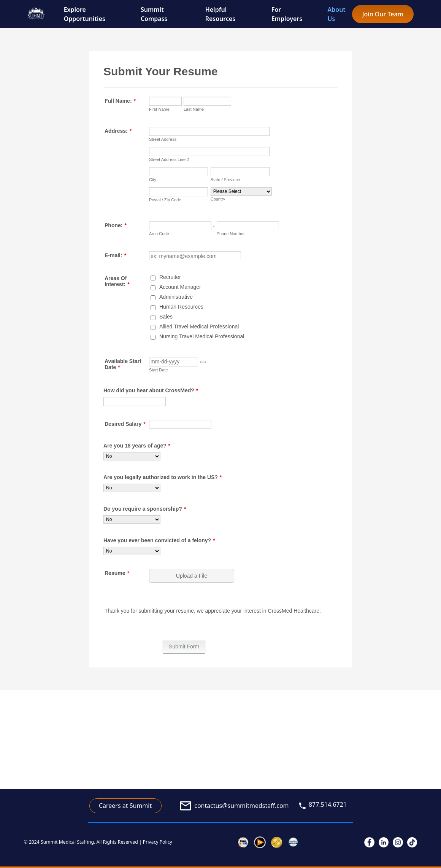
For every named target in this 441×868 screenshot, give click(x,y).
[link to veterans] (293, 842)
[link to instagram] (398, 842)
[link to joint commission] (277, 842)
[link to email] (230, 806)
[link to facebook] (369, 842)
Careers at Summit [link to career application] (125, 806)
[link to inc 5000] (243, 842)
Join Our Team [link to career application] (383, 14)
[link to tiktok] (412, 842)
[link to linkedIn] (384, 842)
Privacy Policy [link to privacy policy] (158, 842)
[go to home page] (36, 14)
